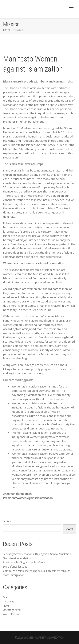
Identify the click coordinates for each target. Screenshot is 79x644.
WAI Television (12, 614)
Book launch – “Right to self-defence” (25, 562)
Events (7, 597)
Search (7, 521)
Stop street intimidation (17, 558)
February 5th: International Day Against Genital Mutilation (37, 554)
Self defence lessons (15, 567)
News (6, 606)
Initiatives (9, 601)
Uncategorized (12, 610)
